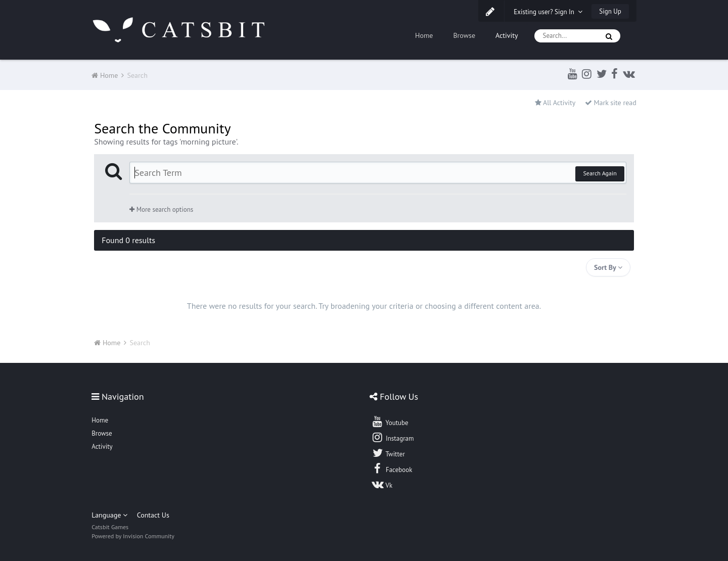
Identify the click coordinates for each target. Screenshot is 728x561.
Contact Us (153, 515)
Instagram (392, 437)
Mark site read (611, 103)
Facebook (392, 469)
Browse (464, 35)
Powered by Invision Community (133, 536)
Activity (507, 35)
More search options (161, 209)
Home (424, 35)
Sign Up (610, 11)
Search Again (600, 173)
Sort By (608, 267)
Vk (382, 484)
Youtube (390, 422)
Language (109, 515)
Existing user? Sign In (548, 12)
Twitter (388, 453)
